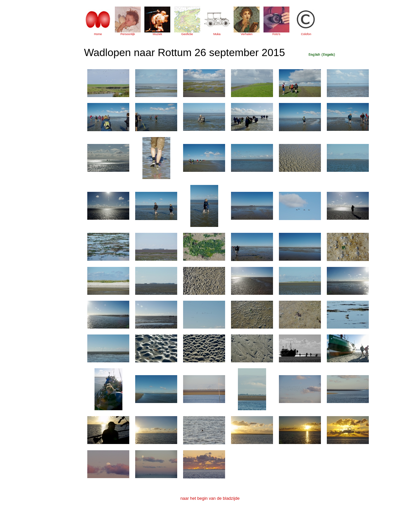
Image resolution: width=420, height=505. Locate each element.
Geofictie (187, 34)
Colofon (306, 34)
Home (98, 34)
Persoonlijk (128, 34)
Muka (217, 34)
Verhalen (247, 34)
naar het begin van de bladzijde (210, 498)
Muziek (157, 34)
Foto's (276, 34)
